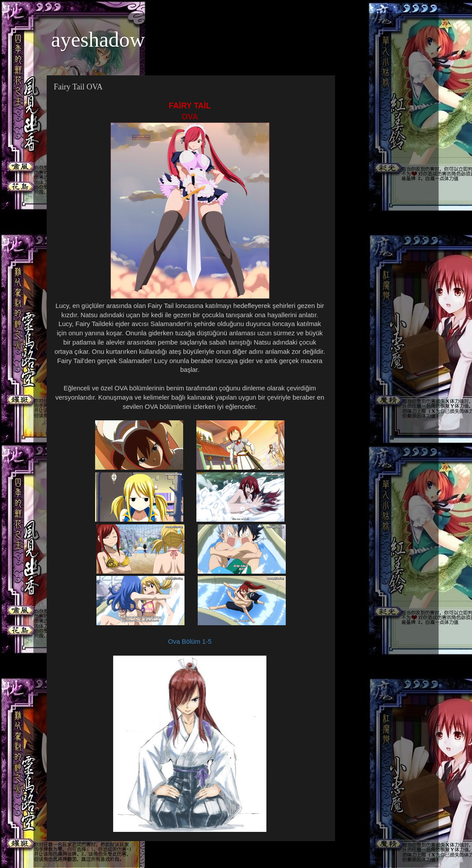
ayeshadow (98, 39)
